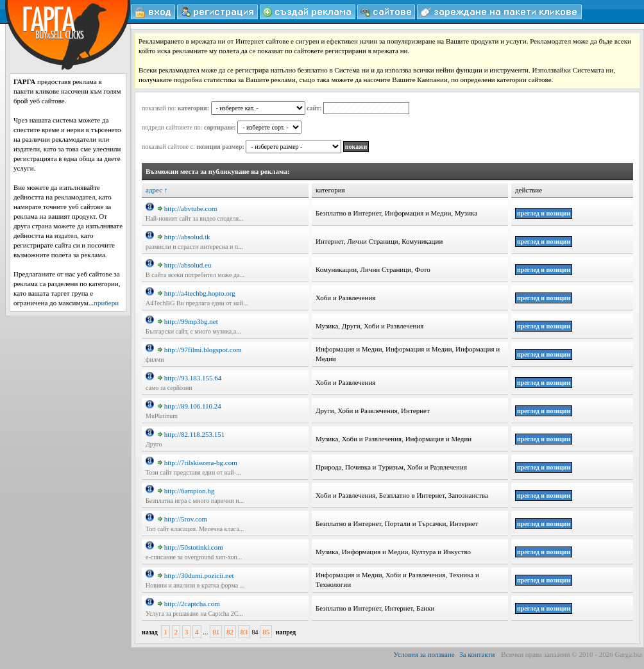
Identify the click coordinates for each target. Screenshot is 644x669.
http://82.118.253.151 (191, 434)
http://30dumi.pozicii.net (196, 575)
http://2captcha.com (189, 604)
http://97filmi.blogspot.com (200, 350)
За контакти (477, 654)
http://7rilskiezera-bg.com (198, 462)
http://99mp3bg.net (188, 321)
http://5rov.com (182, 519)
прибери (106, 303)
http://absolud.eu (185, 265)
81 (216, 632)
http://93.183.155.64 (190, 378)
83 (244, 632)
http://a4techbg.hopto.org (197, 293)
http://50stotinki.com (191, 547)
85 (266, 632)
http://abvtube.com (188, 208)
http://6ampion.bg (186, 491)
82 (230, 632)
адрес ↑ (157, 190)
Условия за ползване (424, 654)
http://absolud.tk (184, 237)
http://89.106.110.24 (190, 406)
